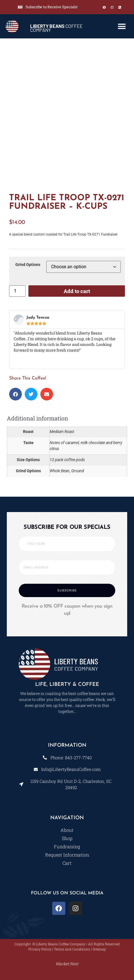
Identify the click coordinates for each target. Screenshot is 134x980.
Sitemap (99, 949)
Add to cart (77, 291)
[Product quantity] (17, 291)
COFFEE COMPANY (56, 28)
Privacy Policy (40, 949)
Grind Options (28, 265)
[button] (122, 26)
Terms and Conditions (72, 949)
